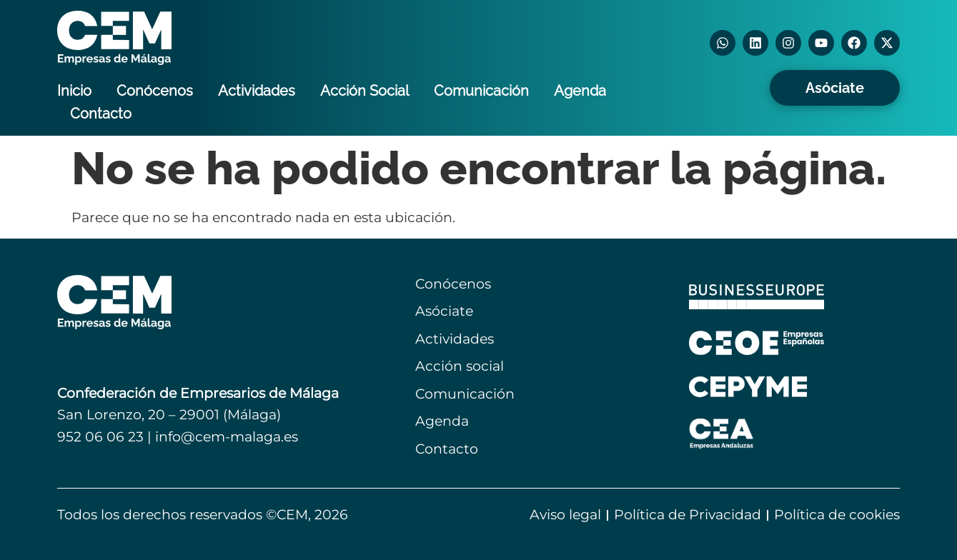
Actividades (257, 91)
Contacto (101, 114)
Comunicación (481, 91)
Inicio (74, 91)
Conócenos (155, 91)
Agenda (580, 91)
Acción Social (365, 91)
